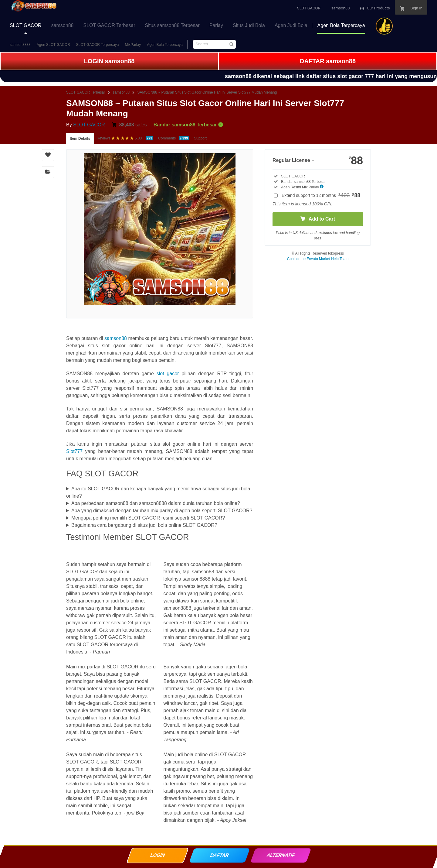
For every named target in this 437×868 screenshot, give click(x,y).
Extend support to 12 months (321, 195)
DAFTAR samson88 (328, 61)
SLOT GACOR (89, 125)
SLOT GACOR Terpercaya (98, 45)
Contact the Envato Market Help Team (318, 259)
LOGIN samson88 (109, 61)
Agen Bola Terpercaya (165, 45)
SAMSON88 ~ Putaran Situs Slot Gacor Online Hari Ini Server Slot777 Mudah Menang (207, 92)
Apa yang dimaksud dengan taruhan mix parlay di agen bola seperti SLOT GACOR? (162, 511)
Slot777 (74, 451)
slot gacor (168, 374)
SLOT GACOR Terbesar (86, 92)
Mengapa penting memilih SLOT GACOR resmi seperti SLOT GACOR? (148, 518)
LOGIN (157, 857)
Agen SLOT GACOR (53, 45)
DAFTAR (219, 857)
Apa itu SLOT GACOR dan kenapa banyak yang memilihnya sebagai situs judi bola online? (158, 492)
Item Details (80, 139)
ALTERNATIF (280, 857)
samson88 (121, 92)
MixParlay (133, 45)
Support (200, 138)
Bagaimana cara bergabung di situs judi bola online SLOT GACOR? (144, 525)
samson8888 (20, 45)
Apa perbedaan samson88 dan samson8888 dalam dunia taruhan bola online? (156, 503)
